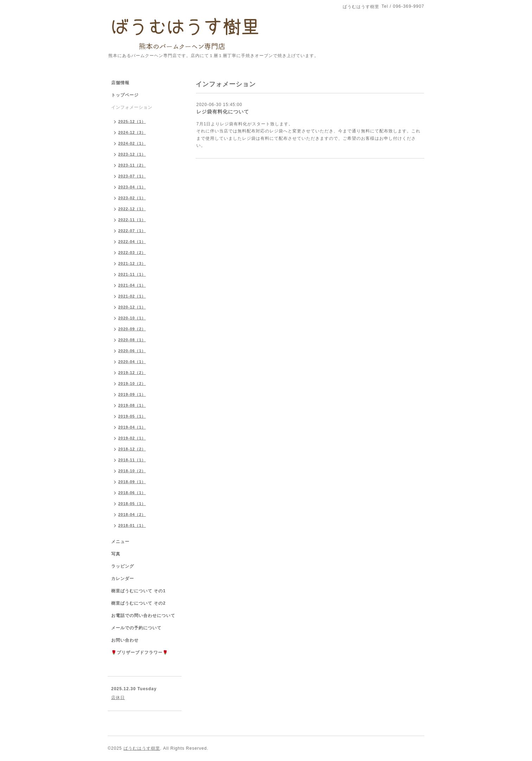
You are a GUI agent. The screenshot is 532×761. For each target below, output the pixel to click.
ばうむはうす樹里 (142, 748)
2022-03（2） (132, 252)
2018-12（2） (132, 449)
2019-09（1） (132, 394)
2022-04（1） (132, 242)
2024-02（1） (132, 143)
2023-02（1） (132, 198)
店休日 (118, 698)
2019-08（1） (132, 405)
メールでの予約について (136, 628)
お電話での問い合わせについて (143, 616)
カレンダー (123, 579)
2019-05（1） (132, 416)
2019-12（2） (132, 373)
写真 (116, 554)
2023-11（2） (132, 165)
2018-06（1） (132, 493)
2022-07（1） (132, 231)
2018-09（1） (132, 482)
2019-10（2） (132, 383)
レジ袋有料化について (223, 112)
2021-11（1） (132, 274)
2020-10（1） (132, 318)
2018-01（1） (132, 525)
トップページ (125, 95)
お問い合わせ (125, 640)
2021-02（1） (132, 296)
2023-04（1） (132, 187)
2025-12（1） (132, 121)
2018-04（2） (132, 514)
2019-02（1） (132, 438)
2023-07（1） (132, 176)
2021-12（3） (132, 263)
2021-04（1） (132, 285)
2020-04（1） (132, 362)
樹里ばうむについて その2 (138, 603)
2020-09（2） (132, 329)
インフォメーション (132, 107)
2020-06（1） (132, 351)
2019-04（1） (132, 427)
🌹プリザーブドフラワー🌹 (140, 653)
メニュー (120, 542)
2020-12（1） (132, 307)
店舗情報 (120, 83)
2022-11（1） (132, 220)
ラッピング (123, 566)
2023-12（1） (132, 154)
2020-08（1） (132, 340)
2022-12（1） (132, 209)
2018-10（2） (132, 471)
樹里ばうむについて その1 (138, 591)
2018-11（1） (132, 460)
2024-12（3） (132, 132)
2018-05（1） (132, 504)
